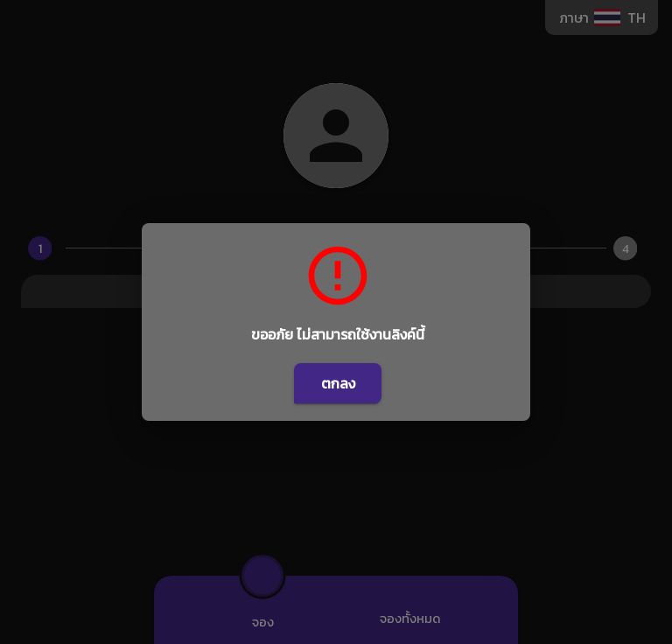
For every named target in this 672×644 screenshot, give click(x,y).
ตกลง (338, 383)
